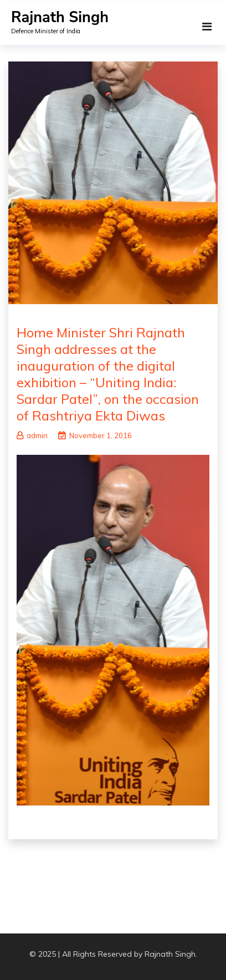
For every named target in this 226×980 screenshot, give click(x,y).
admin (32, 435)
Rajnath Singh (60, 17)
